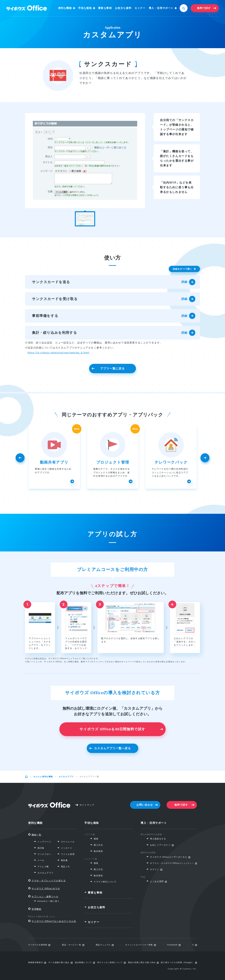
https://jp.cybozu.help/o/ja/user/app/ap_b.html (58, 353)
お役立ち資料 (123, 8)
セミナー (140, 8)
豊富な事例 (105, 8)
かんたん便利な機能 (43, 777)
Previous (20, 459)
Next (205, 459)
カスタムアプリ (66, 777)
